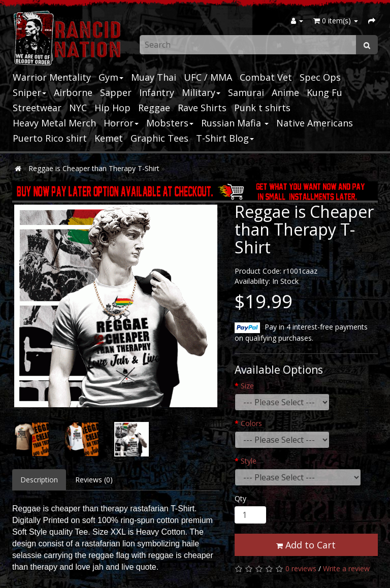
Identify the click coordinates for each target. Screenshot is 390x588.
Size (247, 386)
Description (39, 480)
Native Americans (315, 123)
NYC (78, 108)
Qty (240, 498)
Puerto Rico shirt (50, 138)
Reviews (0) (94, 480)
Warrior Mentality (52, 77)
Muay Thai (154, 77)
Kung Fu (324, 92)
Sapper (116, 92)
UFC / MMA (208, 77)
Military (201, 92)
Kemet (109, 138)
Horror (121, 123)
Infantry (157, 92)
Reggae (154, 108)
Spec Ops (320, 77)
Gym (111, 77)
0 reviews (301, 568)
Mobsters (170, 123)
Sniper (29, 92)
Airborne (73, 92)
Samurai (246, 92)
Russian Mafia (235, 123)
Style (249, 461)
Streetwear (37, 108)
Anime (285, 92)
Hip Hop (112, 108)
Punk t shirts (262, 108)
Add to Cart (306, 545)
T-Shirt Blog (225, 138)
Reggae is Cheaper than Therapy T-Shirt (94, 168)
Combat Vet (266, 77)
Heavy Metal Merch (54, 123)
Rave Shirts (202, 108)
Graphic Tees (159, 138)
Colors (251, 423)
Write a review (346, 568)
